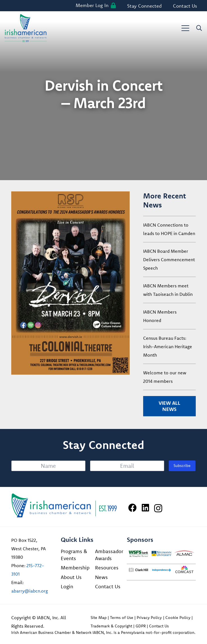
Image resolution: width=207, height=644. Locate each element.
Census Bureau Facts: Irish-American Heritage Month (168, 346)
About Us (71, 577)
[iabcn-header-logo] (26, 28)
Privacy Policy (149, 618)
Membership (75, 568)
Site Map (99, 618)
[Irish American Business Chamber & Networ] (64, 505)
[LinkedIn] (145, 508)
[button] (185, 28)
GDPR (141, 626)
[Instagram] (158, 508)
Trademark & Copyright (111, 626)
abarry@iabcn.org (30, 591)
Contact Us (108, 586)
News (101, 577)
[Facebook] (132, 508)
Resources (107, 568)
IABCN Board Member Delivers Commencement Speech (169, 260)
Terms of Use (122, 618)
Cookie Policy (178, 618)
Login (67, 586)
